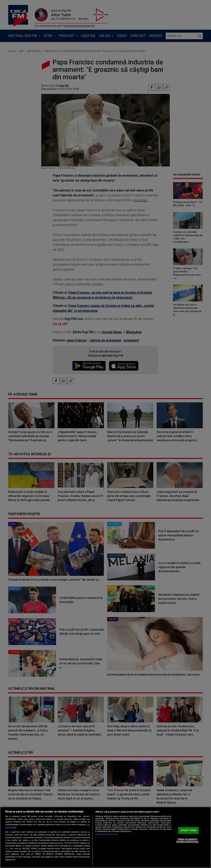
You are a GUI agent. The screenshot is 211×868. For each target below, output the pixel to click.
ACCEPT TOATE (189, 830)
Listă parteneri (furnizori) (107, 834)
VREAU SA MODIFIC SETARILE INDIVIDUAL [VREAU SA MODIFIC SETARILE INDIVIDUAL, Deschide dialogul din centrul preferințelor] (187, 841)
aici (7, 849)
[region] (105, 837)
